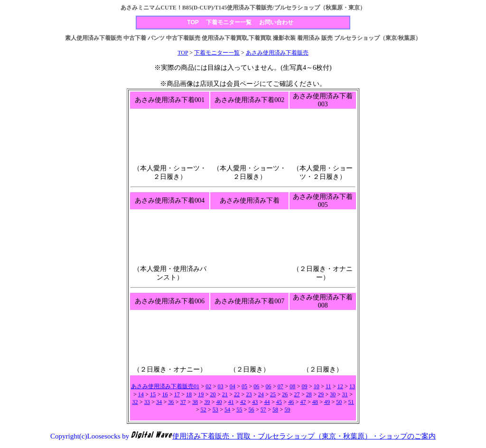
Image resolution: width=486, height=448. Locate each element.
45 (279, 402)
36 (171, 402)
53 (215, 410)
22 (237, 394)
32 (135, 402)
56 (252, 410)
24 (261, 394)
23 (249, 394)
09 (304, 386)
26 (285, 394)
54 (227, 410)
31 (345, 394)
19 (201, 394)
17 (177, 394)
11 (328, 386)
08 (292, 386)
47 (303, 402)
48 (315, 402)
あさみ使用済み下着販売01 (165, 386)
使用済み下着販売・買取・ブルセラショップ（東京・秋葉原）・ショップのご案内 (304, 436)
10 (317, 386)
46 (291, 402)
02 (208, 386)
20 (213, 394)
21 (225, 394)
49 (327, 402)
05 (244, 386)
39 (207, 402)
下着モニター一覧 (229, 22)
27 (297, 394)
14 (141, 394)
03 (220, 386)
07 (280, 386)
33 (147, 402)
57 (263, 410)
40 (219, 402)
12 (340, 386)
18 (189, 394)
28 (309, 394)
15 (153, 394)
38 (195, 402)
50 (339, 402)
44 (267, 402)
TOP (193, 22)
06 (256, 386)
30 (333, 394)
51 (351, 402)
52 (203, 410)
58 (275, 410)
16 (165, 394)
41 (231, 402)
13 (352, 386)
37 (183, 402)
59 (287, 410)
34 (159, 402)
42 (243, 402)
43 (255, 402)
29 (321, 394)
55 (239, 410)
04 (233, 386)
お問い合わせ (276, 22)
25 (273, 394)
